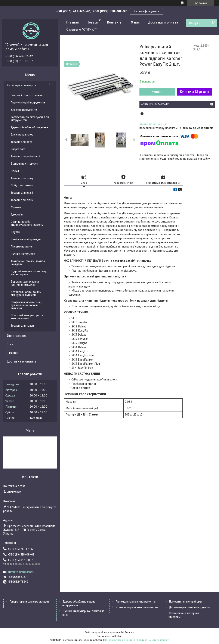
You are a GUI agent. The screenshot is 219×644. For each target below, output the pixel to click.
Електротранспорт (23, 135)
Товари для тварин (23, 326)
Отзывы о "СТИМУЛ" (81, 29)
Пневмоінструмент (23, 247)
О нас (135, 22)
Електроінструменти (24, 110)
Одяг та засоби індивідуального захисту (27, 223)
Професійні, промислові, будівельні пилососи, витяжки (26, 305)
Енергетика (18, 149)
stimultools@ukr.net (21, 572)
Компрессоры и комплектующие (137, 607)
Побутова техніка (22, 185)
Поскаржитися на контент (120, 640)
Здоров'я (17, 214)
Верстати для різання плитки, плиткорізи (25, 283)
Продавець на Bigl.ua (110, 636)
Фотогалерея (16, 336)
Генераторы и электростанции (29, 602)
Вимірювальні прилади (26, 239)
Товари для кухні (22, 193)
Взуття (15, 232)
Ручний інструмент (23, 254)
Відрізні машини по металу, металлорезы (29, 273)
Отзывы (12, 353)
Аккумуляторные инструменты (136, 602)
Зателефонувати (146, 11)
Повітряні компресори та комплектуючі (27, 317)
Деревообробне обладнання (29, 127)
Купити (157, 92)
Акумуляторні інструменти (28, 102)
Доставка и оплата (163, 22)
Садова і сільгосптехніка (27, 95)
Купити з (194, 92)
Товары (93, 22)
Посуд (15, 171)
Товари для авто (22, 142)
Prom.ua (129, 632)
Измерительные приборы (185, 602)
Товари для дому (22, 178)
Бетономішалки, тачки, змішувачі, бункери (26, 293)
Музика (16, 207)
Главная (73, 22)
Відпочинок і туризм (24, 164)
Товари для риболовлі (25, 156)
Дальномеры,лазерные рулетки (190, 607)
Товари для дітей (22, 200)
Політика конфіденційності (153, 640)
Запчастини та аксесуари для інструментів (30, 119)
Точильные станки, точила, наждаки (28, 263)
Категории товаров (21, 85)
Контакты (115, 22)
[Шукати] (213, 23)
